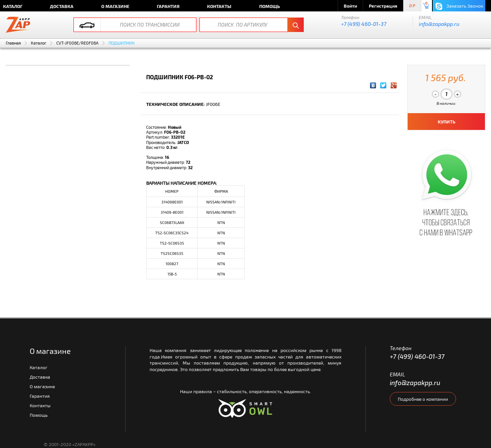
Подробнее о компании (423, 399)
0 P (412, 6)
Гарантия (168, 6)
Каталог (39, 43)
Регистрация (383, 6)
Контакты (219, 6)
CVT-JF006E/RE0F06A (77, 43)
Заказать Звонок (459, 6)
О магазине (115, 6)
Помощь (269, 6)
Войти (350, 6)
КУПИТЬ (446, 122)
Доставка (62, 6)
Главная (13, 43)
